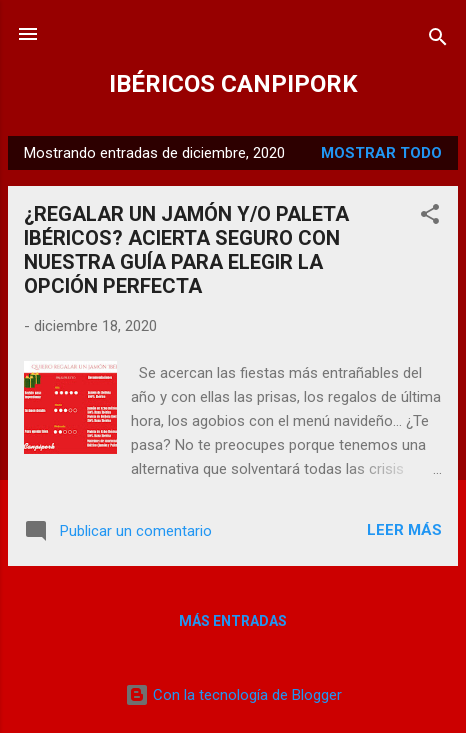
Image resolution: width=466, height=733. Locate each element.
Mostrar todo (381, 153)
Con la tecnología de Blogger (233, 695)
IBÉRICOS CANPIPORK (233, 84)
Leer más (404, 530)
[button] (430, 217)
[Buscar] (438, 40)
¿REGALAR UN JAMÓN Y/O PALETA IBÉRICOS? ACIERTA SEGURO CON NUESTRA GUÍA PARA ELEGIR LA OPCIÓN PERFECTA (186, 250)
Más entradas (233, 621)
